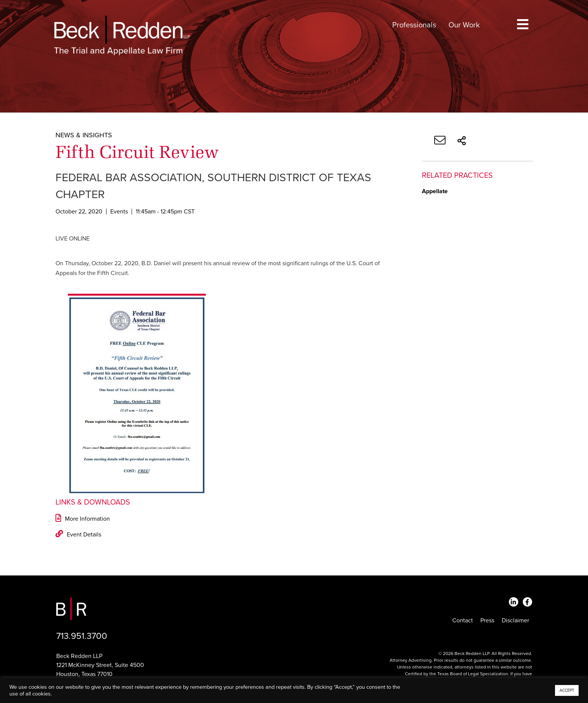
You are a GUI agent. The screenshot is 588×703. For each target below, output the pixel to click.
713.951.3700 (82, 636)
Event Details (78, 535)
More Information (83, 519)
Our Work (464, 25)
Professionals (414, 25)
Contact (463, 620)
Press (487, 620)
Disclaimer (515, 620)
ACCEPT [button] (567, 690)
